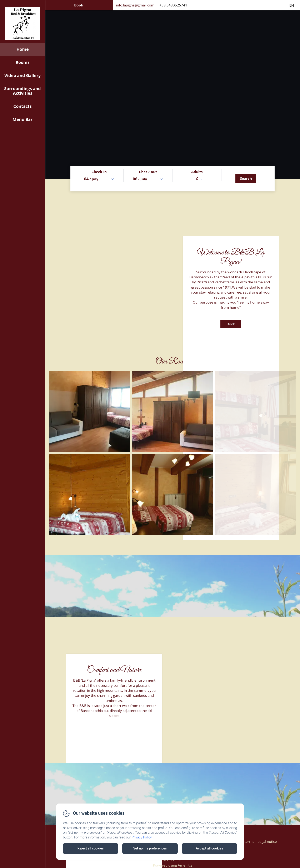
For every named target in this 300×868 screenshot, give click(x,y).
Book (79, 5)
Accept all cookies (209, 848)
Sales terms (245, 841)
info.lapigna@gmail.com (135, 5)
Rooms (23, 62)
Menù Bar (22, 119)
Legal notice (267, 841)
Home (23, 49)
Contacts (22, 106)
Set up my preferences (150, 848)
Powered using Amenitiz (172, 865)
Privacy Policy (142, 837)
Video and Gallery (22, 75)
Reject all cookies (91, 848)
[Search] (246, 178)
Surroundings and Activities (22, 91)
